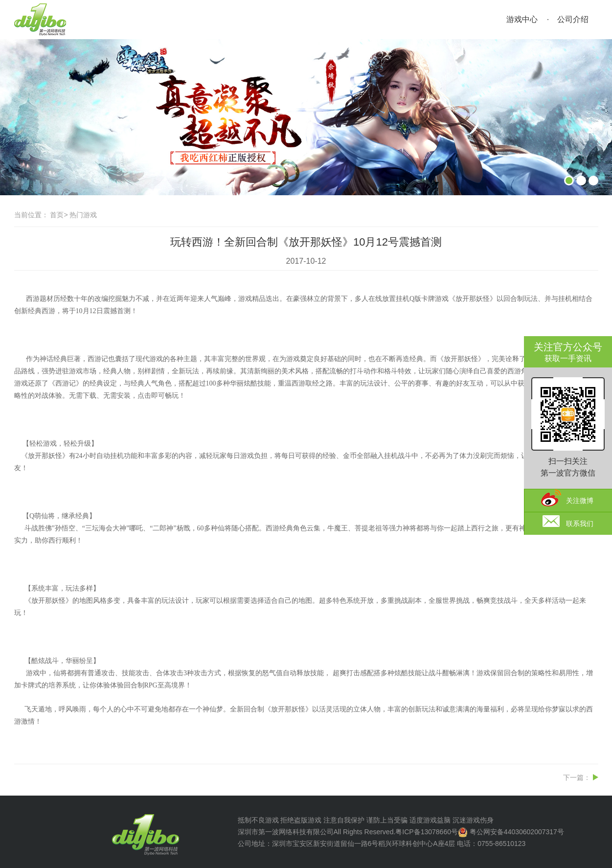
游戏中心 (522, 19)
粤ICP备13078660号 (427, 832)
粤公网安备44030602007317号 (517, 832)
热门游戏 (83, 215)
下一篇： (577, 777)
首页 (57, 215)
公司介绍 (573, 19)
